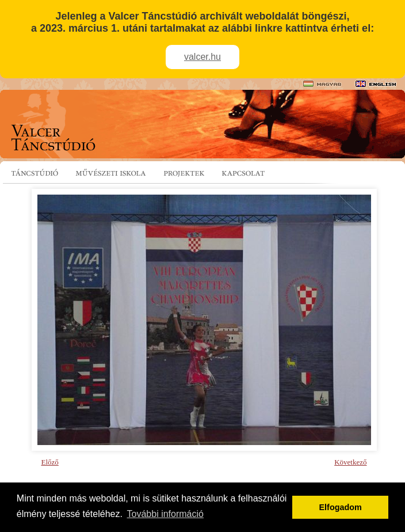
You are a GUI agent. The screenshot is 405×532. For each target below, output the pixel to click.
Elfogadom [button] (341, 507)
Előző (50, 462)
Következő (350, 462)
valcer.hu (202, 57)
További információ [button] (165, 514)
